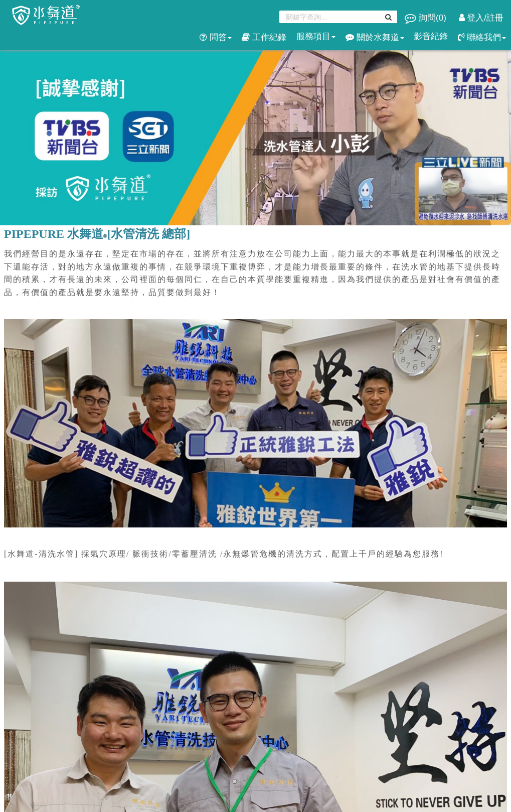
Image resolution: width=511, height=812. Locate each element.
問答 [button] (216, 37)
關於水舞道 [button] (375, 37)
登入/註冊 (481, 18)
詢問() (427, 18)
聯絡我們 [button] (482, 37)
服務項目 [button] (316, 36)
